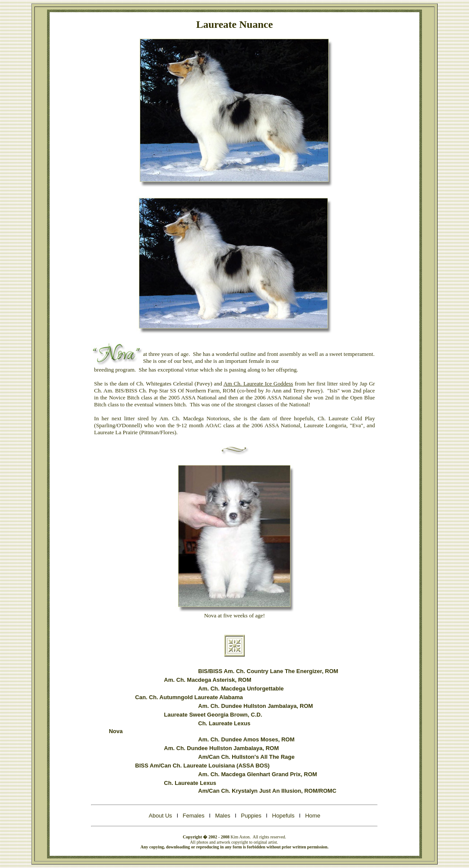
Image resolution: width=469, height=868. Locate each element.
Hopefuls (284, 816)
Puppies (251, 816)
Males (223, 816)
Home (313, 816)
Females (194, 816)
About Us (161, 816)
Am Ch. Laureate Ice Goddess (258, 384)
